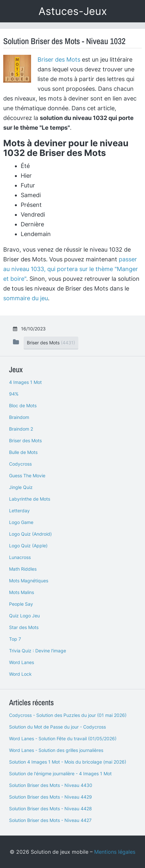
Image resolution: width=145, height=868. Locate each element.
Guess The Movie (27, 476)
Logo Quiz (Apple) (28, 546)
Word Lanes (22, 662)
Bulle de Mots (23, 452)
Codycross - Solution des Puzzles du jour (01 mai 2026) (68, 715)
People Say (21, 604)
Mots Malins (22, 592)
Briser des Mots (59, 59)
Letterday (19, 511)
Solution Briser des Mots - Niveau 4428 (50, 809)
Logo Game (21, 522)
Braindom (19, 417)
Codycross (20, 464)
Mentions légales (115, 852)
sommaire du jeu (26, 298)
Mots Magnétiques (29, 581)
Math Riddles (23, 569)
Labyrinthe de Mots (30, 499)
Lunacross (20, 557)
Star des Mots (24, 627)
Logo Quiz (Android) (30, 534)
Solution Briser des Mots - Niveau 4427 (50, 820)
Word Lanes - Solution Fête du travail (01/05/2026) (63, 738)
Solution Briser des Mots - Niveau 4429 (50, 797)
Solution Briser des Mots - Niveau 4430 (51, 785)
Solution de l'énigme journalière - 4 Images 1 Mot (60, 773)
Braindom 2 (21, 429)
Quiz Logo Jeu (24, 616)
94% (14, 394)
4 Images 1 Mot (25, 382)
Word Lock (20, 674)
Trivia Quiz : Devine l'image (38, 651)
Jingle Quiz (21, 487)
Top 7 (15, 639)
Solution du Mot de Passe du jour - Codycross (57, 727)
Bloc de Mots (23, 405)
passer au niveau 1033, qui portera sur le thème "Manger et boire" (71, 269)
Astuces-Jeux (73, 11)
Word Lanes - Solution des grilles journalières (56, 750)
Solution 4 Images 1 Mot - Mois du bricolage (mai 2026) (68, 762)
